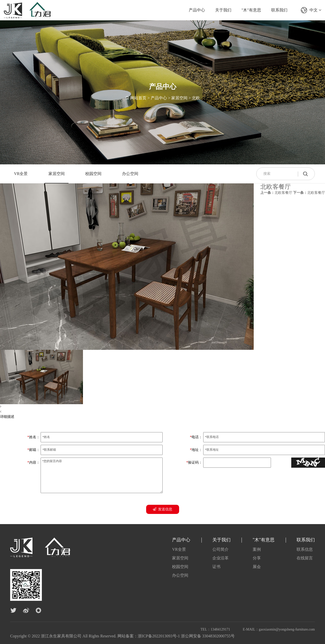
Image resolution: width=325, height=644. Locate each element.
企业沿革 (220, 558)
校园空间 (93, 174)
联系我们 (279, 10)
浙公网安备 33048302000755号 (208, 636)
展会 (257, 567)
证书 (216, 567)
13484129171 (220, 629)
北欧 (196, 98)
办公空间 (130, 174)
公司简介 (220, 549)
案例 (257, 549)
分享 (257, 558)
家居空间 (179, 98)
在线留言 (305, 558)
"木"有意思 (251, 10)
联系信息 (305, 549)
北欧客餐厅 (276, 193)
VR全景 (21, 174)
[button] (127, 407)
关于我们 (223, 10)
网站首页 (138, 98)
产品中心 (197, 10)
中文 (315, 10)
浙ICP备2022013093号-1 (159, 636)
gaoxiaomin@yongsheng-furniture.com (287, 629)
